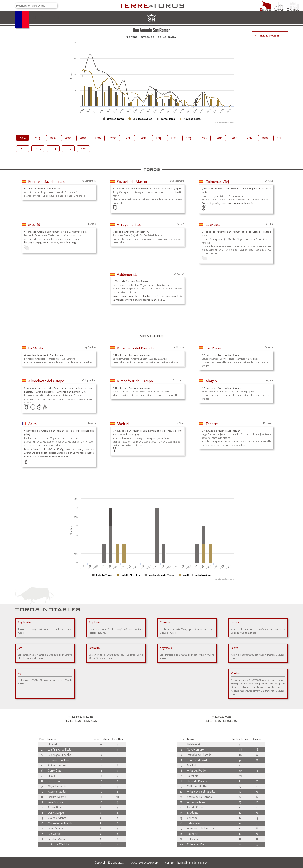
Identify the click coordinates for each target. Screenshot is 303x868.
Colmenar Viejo (218, 182)
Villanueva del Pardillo (135, 348)
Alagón (211, 381)
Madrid (34, 225)
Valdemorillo (127, 275)
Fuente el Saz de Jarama (47, 182)
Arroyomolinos (129, 225)
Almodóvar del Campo (46, 381)
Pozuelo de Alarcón (133, 182)
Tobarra (212, 424)
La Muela (213, 225)
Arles (32, 424)
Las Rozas (213, 348)
